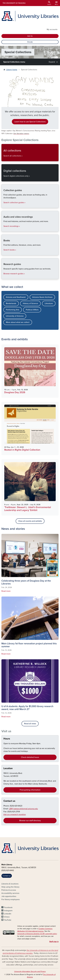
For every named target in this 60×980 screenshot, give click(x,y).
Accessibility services (10, 893)
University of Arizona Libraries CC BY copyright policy (37, 934)
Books (3, 253)
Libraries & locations (10, 884)
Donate (30, 42)
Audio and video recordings (3, 230)
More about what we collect (18, 322)
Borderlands (11, 303)
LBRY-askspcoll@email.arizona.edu (23, 809)
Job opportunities (9, 896)
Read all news (30, 724)
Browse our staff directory (30, 821)
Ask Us (30, 36)
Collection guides (3, 206)
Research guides (3, 277)
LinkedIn (8, 914)
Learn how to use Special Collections (30, 122)
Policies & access (9, 890)
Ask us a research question (15, 815)
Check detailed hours (30, 757)
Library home (12, 70)
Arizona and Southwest (16, 297)
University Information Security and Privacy (30, 971)
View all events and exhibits (30, 521)
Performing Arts (13, 310)
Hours (7, 739)
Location (8, 768)
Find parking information (30, 790)
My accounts (52, 29)
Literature (49, 303)
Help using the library (10, 887)
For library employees (11, 899)
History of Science (30, 303)
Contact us (9, 801)
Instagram (8, 911)
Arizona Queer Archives (42, 297)
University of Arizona (15, 316)
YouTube (8, 920)
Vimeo (7, 917)
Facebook (8, 907)
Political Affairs (32, 310)
